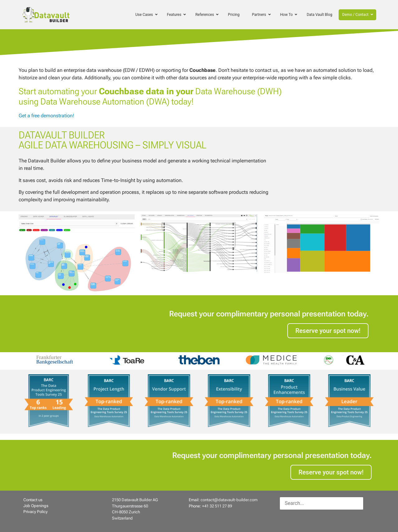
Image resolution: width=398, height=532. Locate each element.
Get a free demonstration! (46, 116)
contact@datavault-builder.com (229, 500)
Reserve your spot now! (328, 331)
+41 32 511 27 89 (217, 506)
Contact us (33, 500)
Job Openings (36, 506)
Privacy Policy (35, 512)
